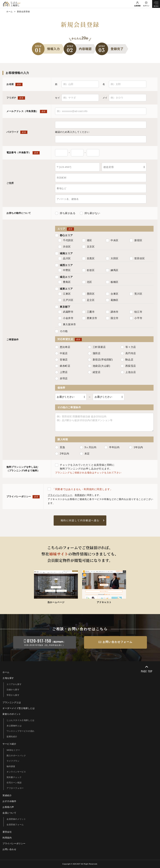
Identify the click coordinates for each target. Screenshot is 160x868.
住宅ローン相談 (14, 783)
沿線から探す (13, 690)
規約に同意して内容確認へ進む (80, 520)
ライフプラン (13, 761)
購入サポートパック (16, 756)
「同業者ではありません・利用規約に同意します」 (80, 489)
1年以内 (136, 447)
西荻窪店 (128, 366)
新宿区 (136, 240)
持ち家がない (90, 213)
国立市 (112, 318)
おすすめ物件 (9, 801)
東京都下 (63, 307)
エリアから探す (14, 684)
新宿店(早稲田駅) (100, 360)
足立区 (88, 300)
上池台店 (128, 372)
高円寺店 (128, 353)
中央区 (112, 240)
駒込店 (127, 360)
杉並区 (88, 270)
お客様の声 (8, 807)
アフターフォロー (15, 788)
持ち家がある (65, 213)
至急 (60, 447)
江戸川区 (66, 300)
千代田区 (66, 240)
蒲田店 (94, 353)
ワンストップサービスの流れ (21, 731)
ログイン (146, 6)
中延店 (61, 353)
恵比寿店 (63, 347)
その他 (61, 331)
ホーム (6, 672)
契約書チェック (14, 777)
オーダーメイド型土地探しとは (19, 708)
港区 (87, 240)
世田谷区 (137, 258)
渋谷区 (65, 247)
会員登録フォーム (15, 825)
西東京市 (90, 318)
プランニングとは (12, 702)
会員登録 (137, 6)
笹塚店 (61, 360)
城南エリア (64, 253)
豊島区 (65, 282)
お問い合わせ (9, 849)
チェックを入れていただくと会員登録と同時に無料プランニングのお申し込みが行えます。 (85, 467)
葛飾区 (112, 300)
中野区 (65, 270)
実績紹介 (7, 795)
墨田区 (88, 294)
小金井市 (66, 318)
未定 (85, 454)
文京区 (88, 247)
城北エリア (64, 277)
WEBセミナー (13, 750)
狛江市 (136, 312)
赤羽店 (61, 379)
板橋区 (112, 282)
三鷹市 (88, 312)
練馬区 (112, 270)
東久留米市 (67, 324)
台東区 (112, 294)
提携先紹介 (12, 737)
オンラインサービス (16, 772)
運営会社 (7, 832)
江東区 (65, 294)
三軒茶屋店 (97, 347)
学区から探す (13, 695)
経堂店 (94, 372)
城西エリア (64, 265)
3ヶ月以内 (88, 447)
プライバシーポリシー (60, 495)
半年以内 (112, 447)
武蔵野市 (66, 312)
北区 (87, 282)
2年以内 (62, 454)
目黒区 (88, 258)
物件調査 (11, 766)
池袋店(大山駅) (99, 366)
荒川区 (136, 294)
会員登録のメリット (16, 819)
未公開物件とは (14, 726)
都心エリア (64, 235)
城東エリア (64, 289)
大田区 (112, 258)
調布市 (112, 312)
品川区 (65, 258)
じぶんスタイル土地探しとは (21, 720)
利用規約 (80, 495)
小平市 (136, 318)
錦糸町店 (63, 366)
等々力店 (128, 347)
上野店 (61, 372)
